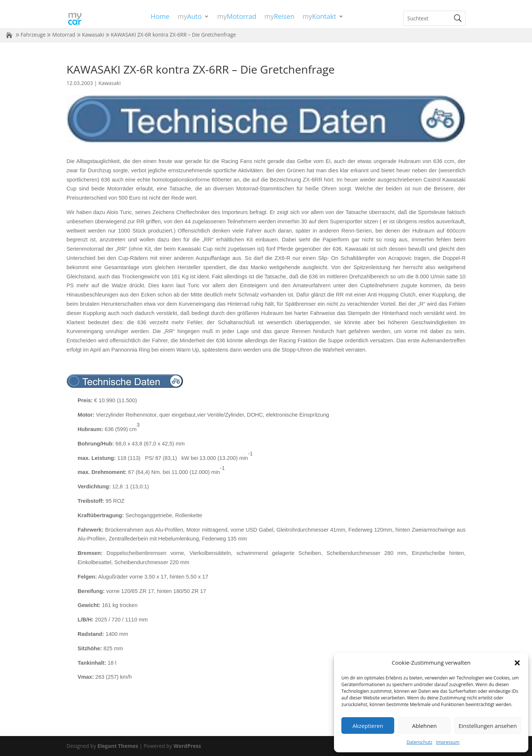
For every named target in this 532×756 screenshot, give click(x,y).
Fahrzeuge (33, 35)
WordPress (187, 746)
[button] (517, 663)
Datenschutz (419, 742)
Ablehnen (424, 726)
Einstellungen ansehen (488, 726)
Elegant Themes (118, 746)
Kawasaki (93, 35)
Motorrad (64, 35)
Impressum (448, 742)
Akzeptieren (368, 726)
